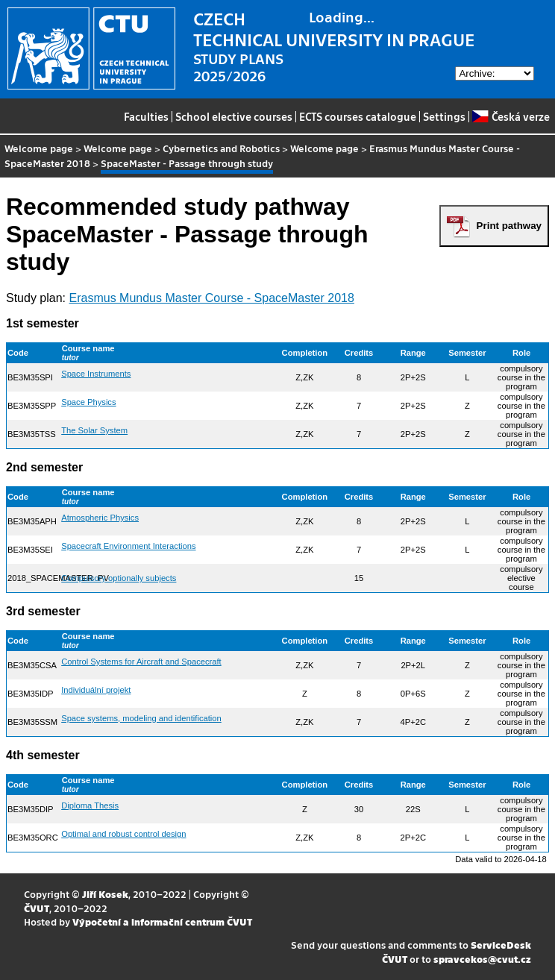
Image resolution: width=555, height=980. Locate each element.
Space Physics (88, 402)
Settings (444, 116)
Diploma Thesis (90, 805)
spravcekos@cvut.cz (482, 959)
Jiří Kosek (105, 894)
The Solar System (94, 430)
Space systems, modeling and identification (141, 718)
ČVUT (37, 908)
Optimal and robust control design (123, 834)
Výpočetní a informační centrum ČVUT (162, 921)
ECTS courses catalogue (358, 116)
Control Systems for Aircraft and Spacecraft (141, 662)
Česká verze (511, 116)
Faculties (146, 116)
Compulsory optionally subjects (119, 578)
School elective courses (234, 116)
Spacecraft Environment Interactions (128, 546)
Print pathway (509, 226)
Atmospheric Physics (100, 518)
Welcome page (39, 148)
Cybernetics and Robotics (221, 148)
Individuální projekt (96, 690)
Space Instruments (96, 374)
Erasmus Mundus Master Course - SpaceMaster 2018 (212, 298)
